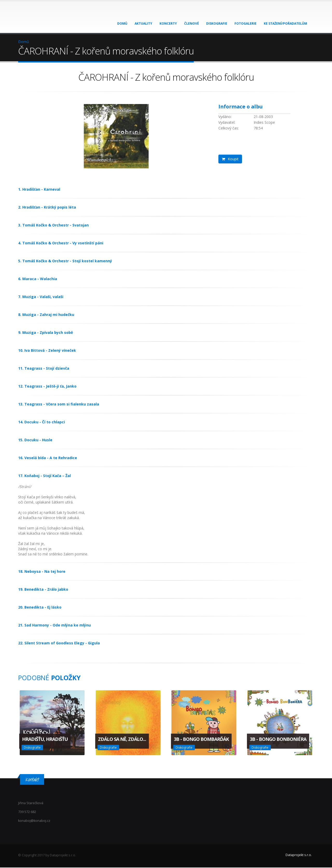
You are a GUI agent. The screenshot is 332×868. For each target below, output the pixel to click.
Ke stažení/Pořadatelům (285, 23)
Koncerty (168, 23)
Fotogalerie (245, 23)
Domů (122, 23)
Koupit (230, 159)
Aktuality (143, 23)
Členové (192, 23)
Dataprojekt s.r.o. (299, 855)
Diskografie (217, 23)
